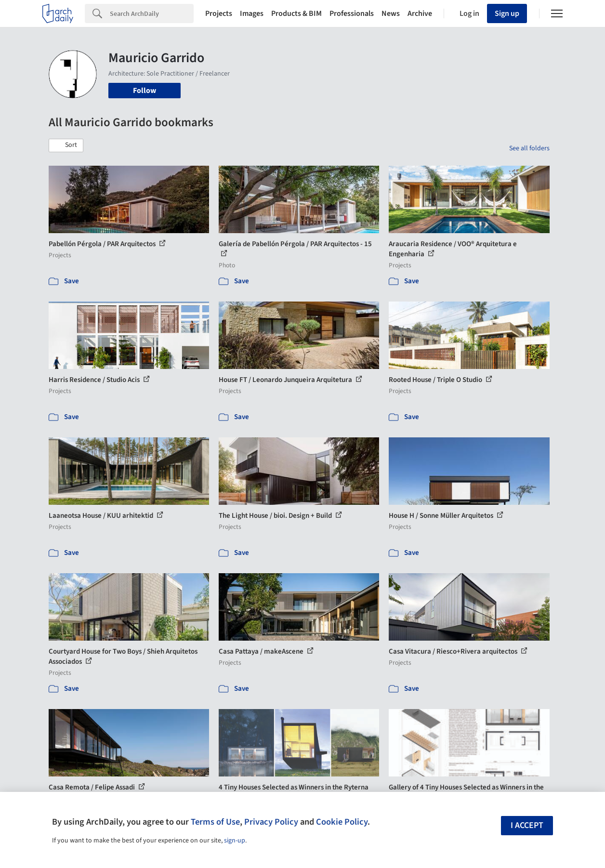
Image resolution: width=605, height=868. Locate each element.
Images (252, 13)
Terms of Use (215, 822)
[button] (66, 145)
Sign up (507, 13)
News (391, 13)
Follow (145, 91)
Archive (420, 13)
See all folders (529, 148)
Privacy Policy (271, 822)
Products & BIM (296, 13)
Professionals (352, 13)
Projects (219, 13)
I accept (527, 825)
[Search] (152, 13)
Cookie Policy (342, 822)
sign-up (235, 841)
